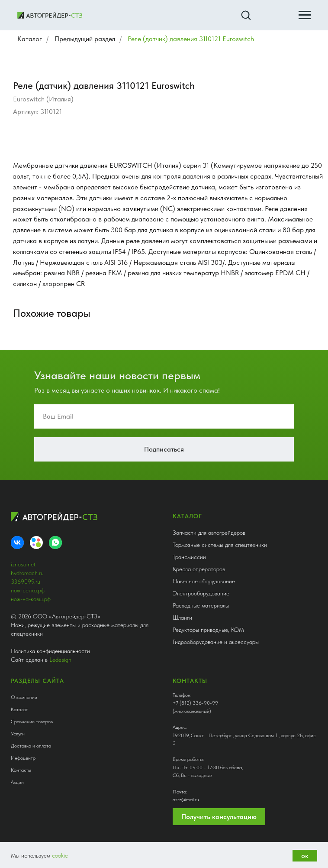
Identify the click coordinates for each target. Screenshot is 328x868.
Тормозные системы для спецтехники (220, 545)
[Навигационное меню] (305, 15)
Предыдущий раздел (85, 39)
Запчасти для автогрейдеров (209, 533)
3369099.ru (26, 582)
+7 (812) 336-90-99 (195, 703)
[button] (246, 15)
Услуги (18, 734)
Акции (17, 782)
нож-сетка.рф (28, 590)
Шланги (182, 618)
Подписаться (164, 449)
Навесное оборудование (204, 581)
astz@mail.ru (186, 800)
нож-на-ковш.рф (31, 599)
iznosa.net (23, 564)
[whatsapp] (55, 543)
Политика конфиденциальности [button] (50, 651)
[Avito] (36, 543)
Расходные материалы (201, 605)
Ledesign (60, 660)
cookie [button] (60, 855)
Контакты (21, 770)
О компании (24, 697)
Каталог (30, 39)
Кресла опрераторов (199, 569)
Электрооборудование (201, 593)
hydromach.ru (27, 573)
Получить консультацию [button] (219, 817)
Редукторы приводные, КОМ (208, 630)
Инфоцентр (23, 758)
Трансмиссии (189, 557)
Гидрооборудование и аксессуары (216, 642)
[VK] (17, 543)
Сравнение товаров (32, 722)
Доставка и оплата (31, 746)
